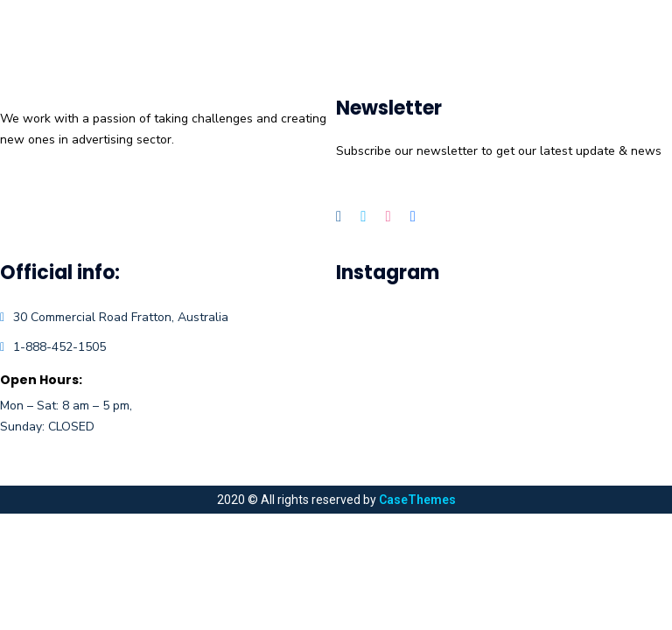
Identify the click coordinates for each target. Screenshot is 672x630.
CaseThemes (417, 500)
